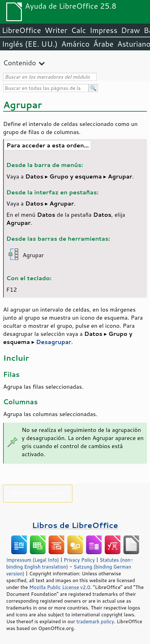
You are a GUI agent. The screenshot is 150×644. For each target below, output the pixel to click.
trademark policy (95, 621)
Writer (56, 30)
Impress (104, 30)
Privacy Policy (79, 560)
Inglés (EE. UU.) (30, 44)
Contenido (19, 63)
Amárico (76, 44)
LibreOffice (21, 30)
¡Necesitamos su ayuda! (38, 492)
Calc (79, 30)
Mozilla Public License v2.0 (60, 587)
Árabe (103, 44)
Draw (130, 30)
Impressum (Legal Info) (33, 560)
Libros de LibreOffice (75, 525)
